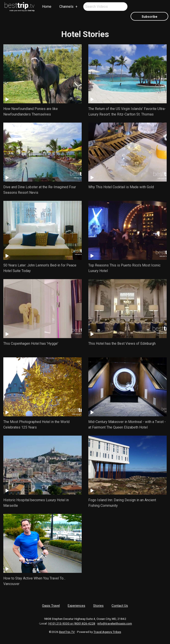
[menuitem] (20, 7)
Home (47, 7)
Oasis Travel (51, 606)
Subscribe (150, 17)
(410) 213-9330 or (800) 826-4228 (72, 623)
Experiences (76, 606)
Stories (98, 606)
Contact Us (120, 606)
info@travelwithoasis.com (115, 623)
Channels (66, 7)
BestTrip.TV (67, 632)
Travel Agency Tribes (107, 632)
